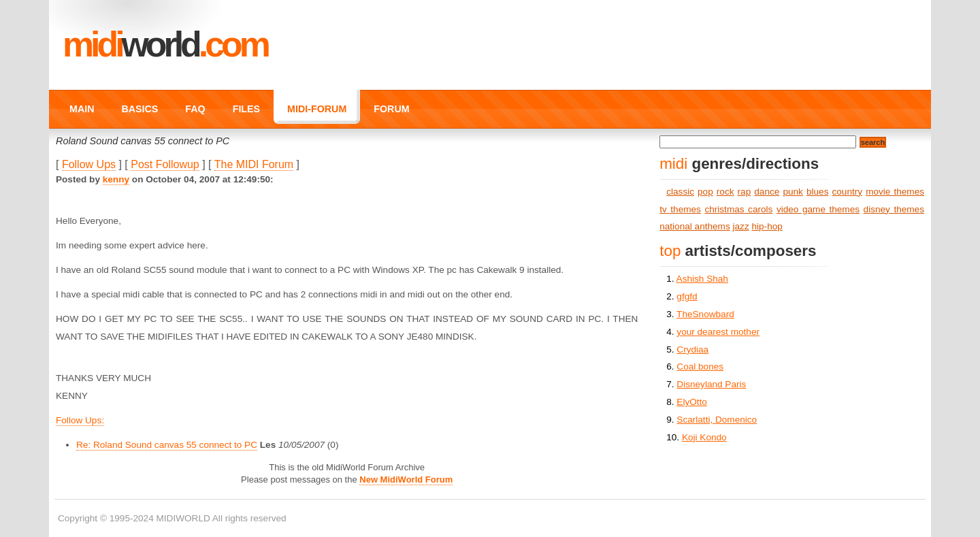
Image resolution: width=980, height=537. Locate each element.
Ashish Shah (702, 279)
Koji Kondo (704, 437)
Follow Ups (89, 164)
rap (745, 192)
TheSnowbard (705, 314)
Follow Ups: (80, 420)
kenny (116, 179)
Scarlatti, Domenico (717, 420)
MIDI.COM (165, 44)
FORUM (391, 109)
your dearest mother (718, 332)
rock (725, 192)
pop (705, 192)
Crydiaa (692, 349)
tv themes (680, 209)
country (848, 192)
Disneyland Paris (711, 384)
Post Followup (165, 164)
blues (818, 192)
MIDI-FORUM (317, 109)
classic (680, 192)
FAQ (195, 109)
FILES (246, 109)
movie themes (895, 192)
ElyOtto (692, 402)
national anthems (695, 226)
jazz (741, 226)
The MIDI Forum (254, 164)
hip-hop (767, 226)
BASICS (140, 109)
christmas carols (738, 209)
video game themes (818, 209)
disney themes (894, 209)
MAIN (82, 109)
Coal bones (700, 367)
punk (793, 192)
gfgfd (687, 296)
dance (767, 192)
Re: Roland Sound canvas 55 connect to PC (167, 445)
